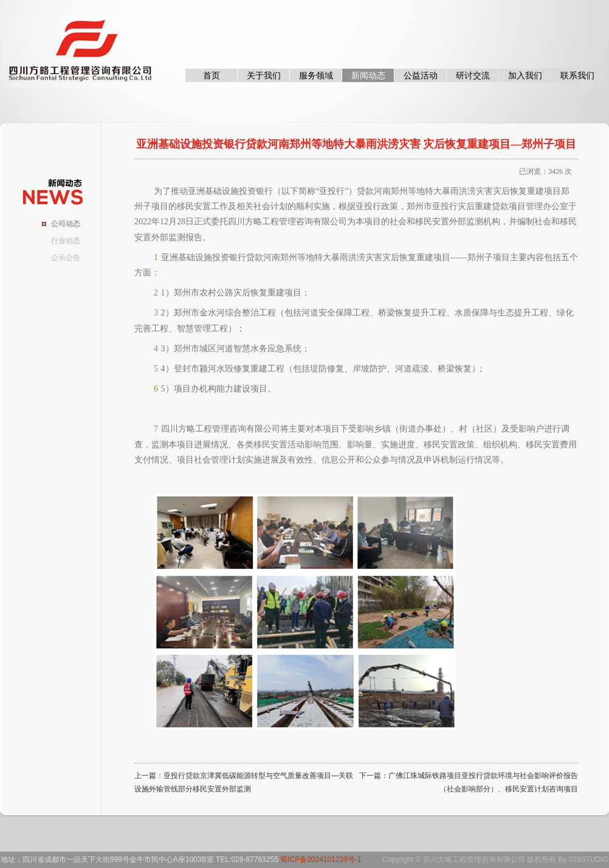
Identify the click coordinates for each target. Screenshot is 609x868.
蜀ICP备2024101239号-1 (321, 859)
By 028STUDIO (583, 859)
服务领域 (316, 75)
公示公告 (66, 258)
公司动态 (66, 224)
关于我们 (264, 75)
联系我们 (577, 75)
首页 (212, 75)
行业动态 (66, 241)
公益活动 (421, 75)
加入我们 (525, 75)
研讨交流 (473, 75)
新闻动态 (368, 75)
